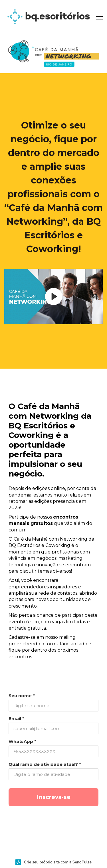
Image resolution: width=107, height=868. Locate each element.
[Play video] (54, 296)
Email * (16, 718)
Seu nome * (22, 696)
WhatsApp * (22, 741)
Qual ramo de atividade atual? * (45, 764)
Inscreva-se (54, 797)
